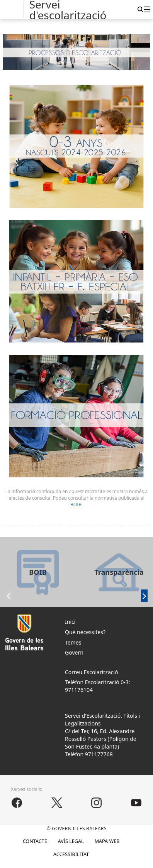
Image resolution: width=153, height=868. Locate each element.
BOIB (76, 505)
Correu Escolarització (92, 672)
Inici (70, 622)
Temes (73, 642)
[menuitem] (147, 9)
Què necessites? (85, 632)
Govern (74, 652)
